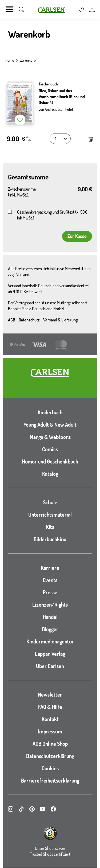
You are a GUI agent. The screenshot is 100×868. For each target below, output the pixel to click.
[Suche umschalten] (21, 9)
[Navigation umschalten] (9, 9)
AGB (12, 320)
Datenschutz (29, 320)
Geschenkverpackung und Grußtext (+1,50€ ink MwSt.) (52, 215)
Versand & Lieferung (60, 320)
